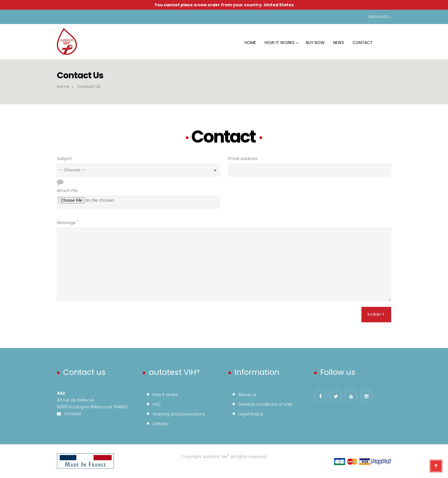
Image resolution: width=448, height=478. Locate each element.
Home (63, 87)
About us (247, 395)
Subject (64, 159)
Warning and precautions (179, 414)
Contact (71, 414)
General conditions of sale (265, 404)
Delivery (160, 424)
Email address (243, 159)
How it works (165, 395)
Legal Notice (251, 414)
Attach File (67, 191)
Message (68, 222)
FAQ (157, 404)
